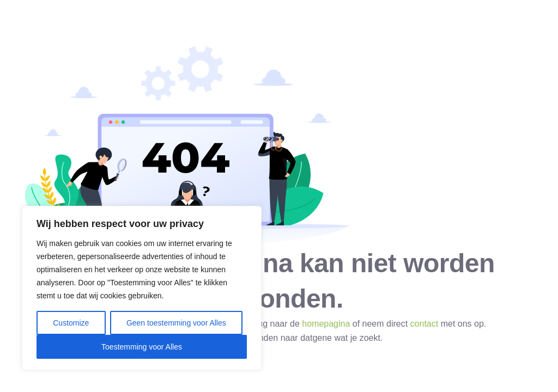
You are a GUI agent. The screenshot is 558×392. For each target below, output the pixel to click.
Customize (71, 323)
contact (424, 324)
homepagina (326, 324)
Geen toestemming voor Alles (176, 323)
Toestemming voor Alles (142, 347)
